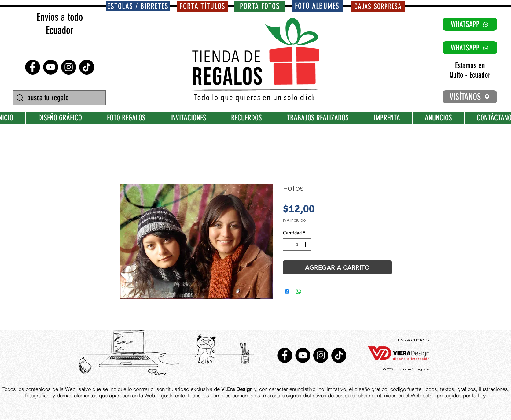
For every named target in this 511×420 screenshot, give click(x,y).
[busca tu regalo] (60, 98)
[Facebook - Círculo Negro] (33, 67)
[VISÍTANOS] (470, 97)
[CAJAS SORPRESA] (378, 6)
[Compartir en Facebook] (287, 292)
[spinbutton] (297, 245)
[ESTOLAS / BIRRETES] (138, 6)
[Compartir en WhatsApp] (299, 292)
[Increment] (306, 245)
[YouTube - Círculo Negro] (51, 67)
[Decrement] (288, 245)
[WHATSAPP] (470, 24)
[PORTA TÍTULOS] (202, 6)
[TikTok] (87, 67)
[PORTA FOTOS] (260, 6)
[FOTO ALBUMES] (317, 6)
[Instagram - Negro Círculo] (69, 67)
